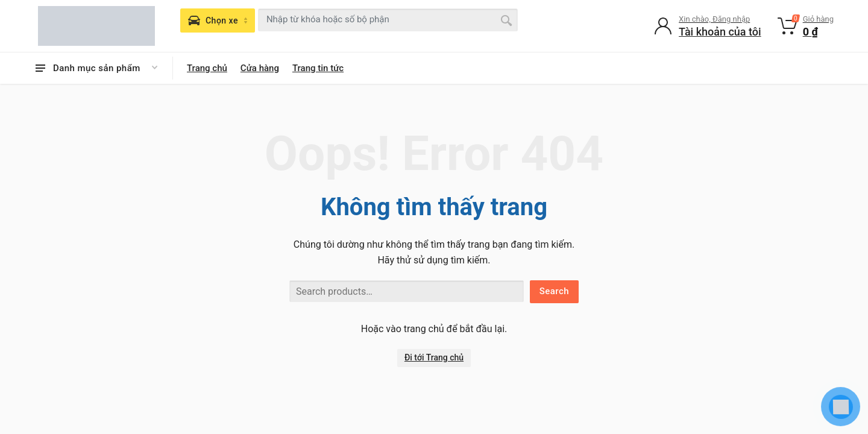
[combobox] (388, 20)
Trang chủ (207, 68)
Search (554, 291)
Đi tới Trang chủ (434, 357)
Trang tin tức (318, 68)
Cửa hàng (260, 68)
